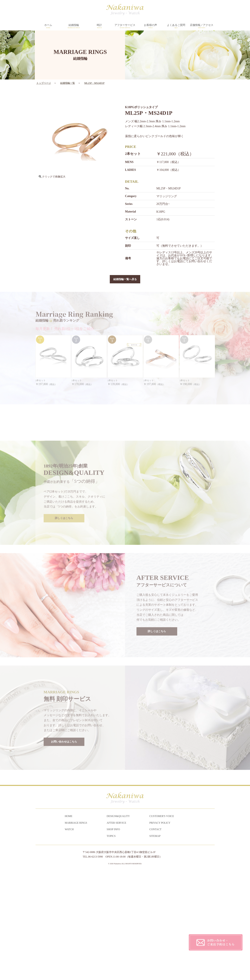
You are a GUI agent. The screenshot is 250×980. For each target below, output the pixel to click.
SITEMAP (155, 944)
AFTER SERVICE (116, 931)
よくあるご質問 (176, 26)
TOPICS (111, 944)
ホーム (48, 26)
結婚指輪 (74, 26)
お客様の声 (151, 26)
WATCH (69, 938)
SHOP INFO (113, 938)
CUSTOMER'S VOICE (162, 924)
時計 (99, 26)
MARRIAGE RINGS (76, 931)
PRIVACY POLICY (160, 931)
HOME (69, 924)
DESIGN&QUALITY (118, 924)
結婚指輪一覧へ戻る (125, 279)
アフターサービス (125, 26)
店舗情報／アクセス (202, 26)
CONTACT (155, 938)
